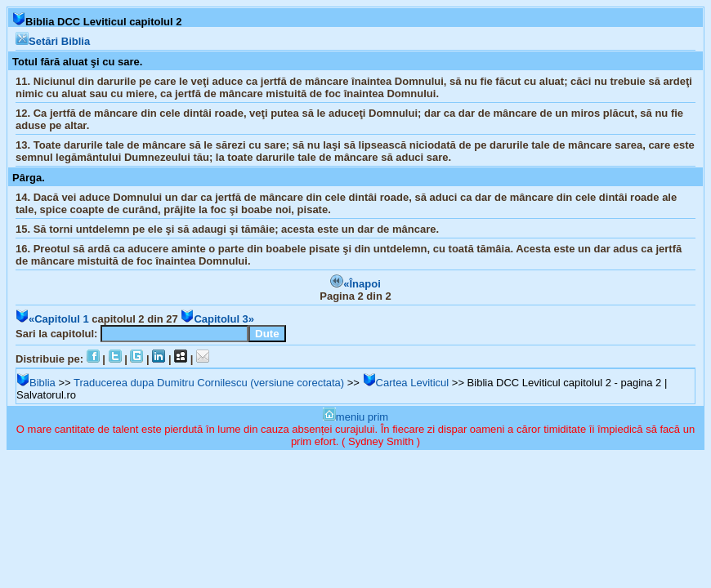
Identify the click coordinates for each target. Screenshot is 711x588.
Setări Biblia (53, 41)
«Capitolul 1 (52, 319)
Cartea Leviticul (406, 383)
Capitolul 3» (217, 319)
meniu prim (355, 417)
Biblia (36, 383)
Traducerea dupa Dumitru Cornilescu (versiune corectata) (209, 383)
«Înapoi (355, 284)
